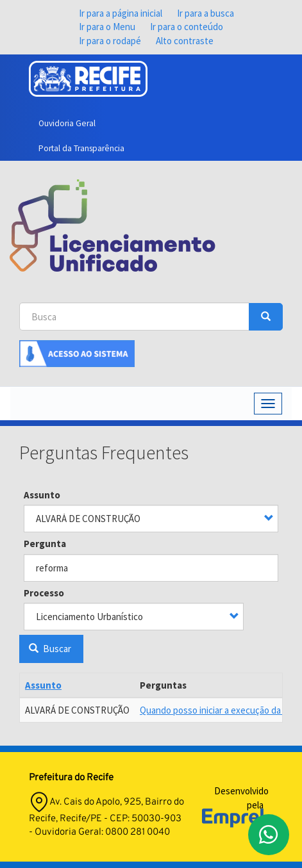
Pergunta (45, 544)
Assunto (42, 495)
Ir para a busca (206, 13)
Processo (44, 593)
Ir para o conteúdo (187, 27)
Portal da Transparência (81, 148)
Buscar (50, 649)
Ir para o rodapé (110, 41)
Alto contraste (185, 41)
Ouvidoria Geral (67, 123)
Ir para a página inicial (121, 13)
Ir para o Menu (107, 27)
